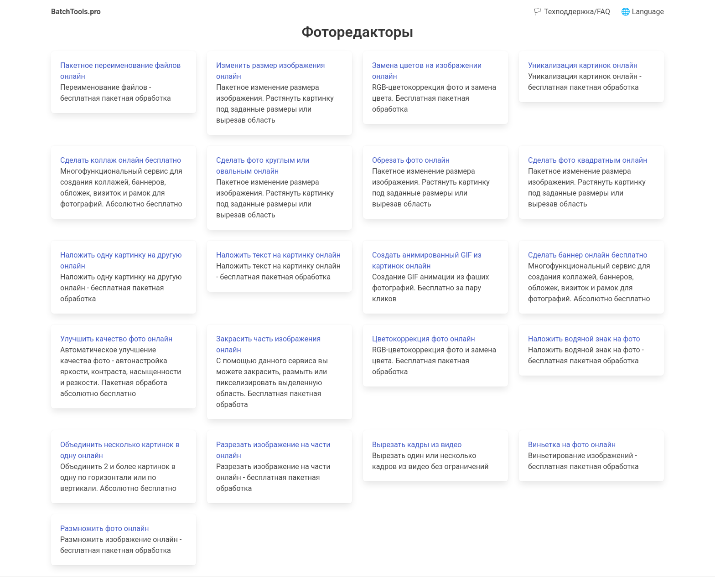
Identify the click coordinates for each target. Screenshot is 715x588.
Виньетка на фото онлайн (572, 445)
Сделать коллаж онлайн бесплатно (121, 160)
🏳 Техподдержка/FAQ (572, 12)
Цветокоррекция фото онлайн (424, 339)
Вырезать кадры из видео (417, 445)
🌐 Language (642, 12)
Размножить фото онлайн (105, 529)
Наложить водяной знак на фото (584, 339)
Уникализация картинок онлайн (583, 65)
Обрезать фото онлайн (411, 160)
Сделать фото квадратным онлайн (588, 160)
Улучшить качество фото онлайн (116, 339)
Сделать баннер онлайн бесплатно (588, 255)
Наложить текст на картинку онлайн (278, 255)
